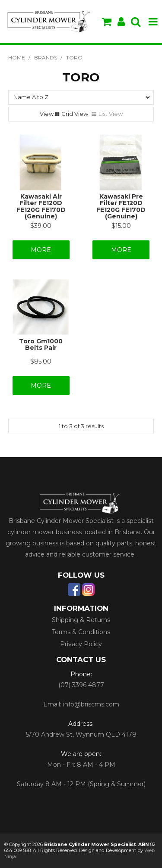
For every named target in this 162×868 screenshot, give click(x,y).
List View (111, 114)
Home (17, 58)
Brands (46, 58)
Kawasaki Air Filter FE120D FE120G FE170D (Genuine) (41, 206)
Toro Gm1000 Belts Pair (41, 344)
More (41, 250)
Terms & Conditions (81, 632)
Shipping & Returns (81, 620)
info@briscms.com (91, 704)
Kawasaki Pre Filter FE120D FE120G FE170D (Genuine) (121, 206)
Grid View (75, 114)
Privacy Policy (81, 644)
